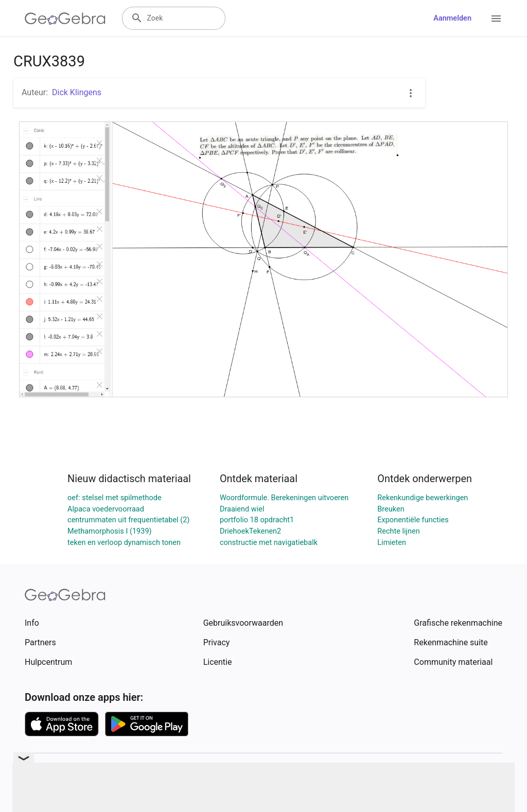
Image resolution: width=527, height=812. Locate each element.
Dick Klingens (77, 92)
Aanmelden (452, 18)
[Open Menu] (496, 19)
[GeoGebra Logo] (65, 19)
